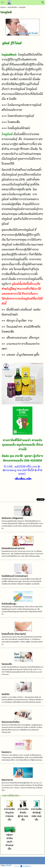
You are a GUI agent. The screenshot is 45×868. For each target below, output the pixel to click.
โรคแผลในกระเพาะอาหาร (13, 548)
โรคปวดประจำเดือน (11, 722)
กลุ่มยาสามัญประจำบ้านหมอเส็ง (9, 842)
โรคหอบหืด (7, 664)
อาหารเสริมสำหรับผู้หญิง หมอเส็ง (36, 814)
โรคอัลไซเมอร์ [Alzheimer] (15, 576)
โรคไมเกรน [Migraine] (12, 518)
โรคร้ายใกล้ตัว (12, 7)
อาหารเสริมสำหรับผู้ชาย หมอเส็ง (23, 814)
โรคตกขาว (6, 752)
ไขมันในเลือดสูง (9, 604)
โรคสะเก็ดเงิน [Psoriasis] (14, 634)
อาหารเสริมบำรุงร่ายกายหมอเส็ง (10, 814)
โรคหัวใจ (6, 694)
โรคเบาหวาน (7, 780)
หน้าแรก (3, 7)
